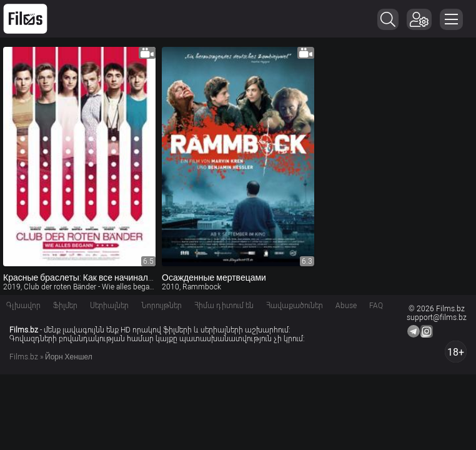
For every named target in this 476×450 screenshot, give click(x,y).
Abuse (346, 306)
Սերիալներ (109, 306)
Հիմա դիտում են (224, 306)
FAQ (376, 306)
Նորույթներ (161, 306)
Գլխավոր (23, 306)
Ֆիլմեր (65, 306)
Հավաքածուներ (295, 306)
